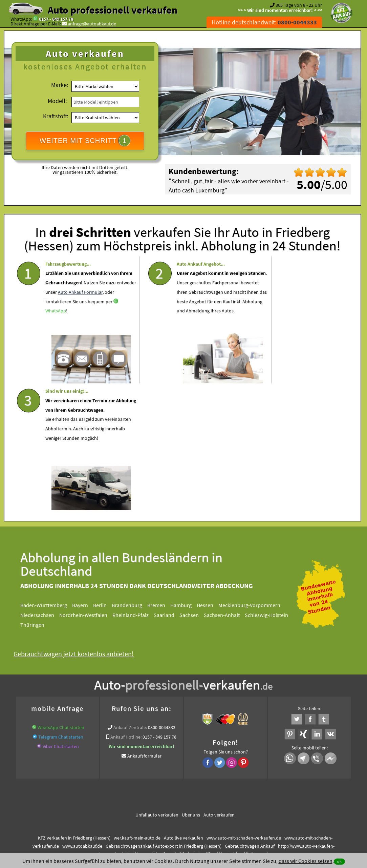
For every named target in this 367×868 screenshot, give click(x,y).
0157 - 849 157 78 (56, 19)
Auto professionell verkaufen (113, 10)
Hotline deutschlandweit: (264, 22)
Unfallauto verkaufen (157, 686)
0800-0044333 (162, 598)
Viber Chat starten (61, 617)
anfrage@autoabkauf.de (92, 24)
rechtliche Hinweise (179, 802)
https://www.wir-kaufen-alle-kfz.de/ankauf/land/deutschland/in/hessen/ (195, 725)
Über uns (191, 686)
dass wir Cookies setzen (306, 861)
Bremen (162, 476)
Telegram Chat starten (61, 608)
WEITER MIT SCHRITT (85, 141)
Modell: (57, 101)
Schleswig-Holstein (272, 486)
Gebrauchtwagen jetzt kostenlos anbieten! (79, 525)
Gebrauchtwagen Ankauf (250, 717)
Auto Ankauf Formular (68, 319)
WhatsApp (61, 338)
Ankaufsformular (144, 627)
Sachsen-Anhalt (227, 486)
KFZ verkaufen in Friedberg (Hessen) (74, 709)
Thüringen (38, 496)
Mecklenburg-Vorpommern (255, 476)
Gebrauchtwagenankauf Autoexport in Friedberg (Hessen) (164, 717)
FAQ (232, 802)
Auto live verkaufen (183, 709)
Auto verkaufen (219, 686)
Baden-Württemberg (49, 476)
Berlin (105, 476)
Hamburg (186, 476)
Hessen (210, 476)
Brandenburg (132, 476)
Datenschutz (143, 802)
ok (339, 861)
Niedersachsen (43, 486)
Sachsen (195, 486)
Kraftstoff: (56, 116)
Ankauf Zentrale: (130, 598)
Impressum (213, 802)
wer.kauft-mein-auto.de (137, 709)
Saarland (169, 486)
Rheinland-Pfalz (136, 486)
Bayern (85, 476)
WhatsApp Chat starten (61, 598)
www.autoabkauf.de (82, 717)
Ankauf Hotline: (126, 608)
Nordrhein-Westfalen (89, 486)
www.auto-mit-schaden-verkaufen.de (244, 709)
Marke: (60, 85)
